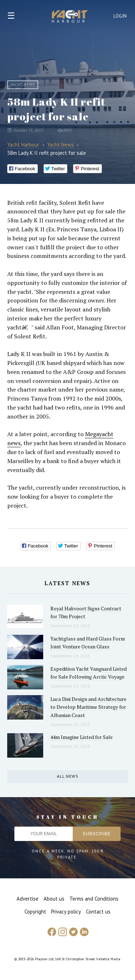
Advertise (28, 899)
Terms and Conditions (94, 899)
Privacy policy (66, 912)
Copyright (35, 912)
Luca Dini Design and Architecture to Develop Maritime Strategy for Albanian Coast (88, 707)
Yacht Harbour (70, 17)
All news (68, 776)
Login (120, 16)
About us (54, 899)
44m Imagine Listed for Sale (82, 737)
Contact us (98, 912)
